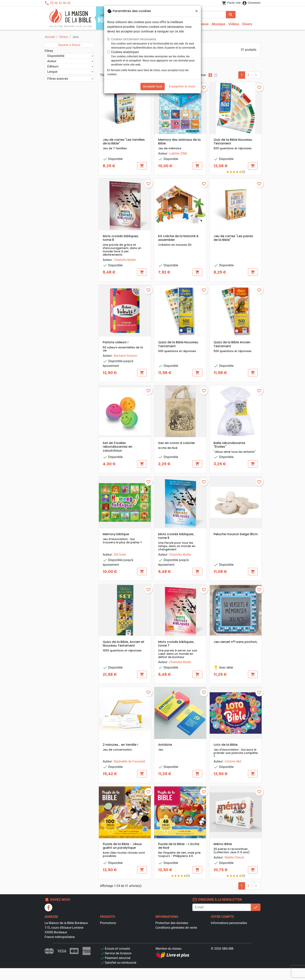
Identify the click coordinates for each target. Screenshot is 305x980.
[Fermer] (197, 11)
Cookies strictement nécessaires (134, 39)
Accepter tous (153, 86)
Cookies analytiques (125, 52)
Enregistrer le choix (182, 86)
